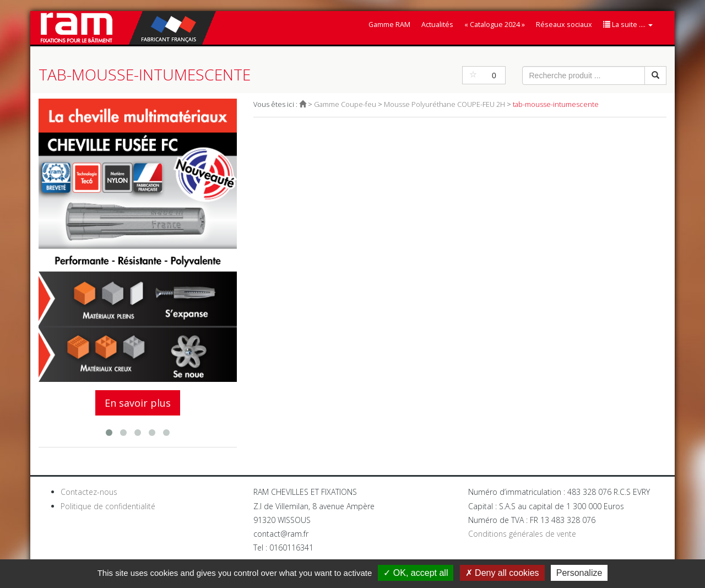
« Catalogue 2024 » (495, 25)
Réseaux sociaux (564, 25)
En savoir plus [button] (138, 403)
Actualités (437, 25)
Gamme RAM (389, 25)
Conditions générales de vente (522, 534)
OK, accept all (416, 573)
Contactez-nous (89, 492)
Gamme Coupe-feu (345, 104)
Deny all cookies (502, 573)
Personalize (579, 573)
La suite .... (628, 25)
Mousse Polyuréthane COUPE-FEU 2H (444, 104)
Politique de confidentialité (108, 506)
